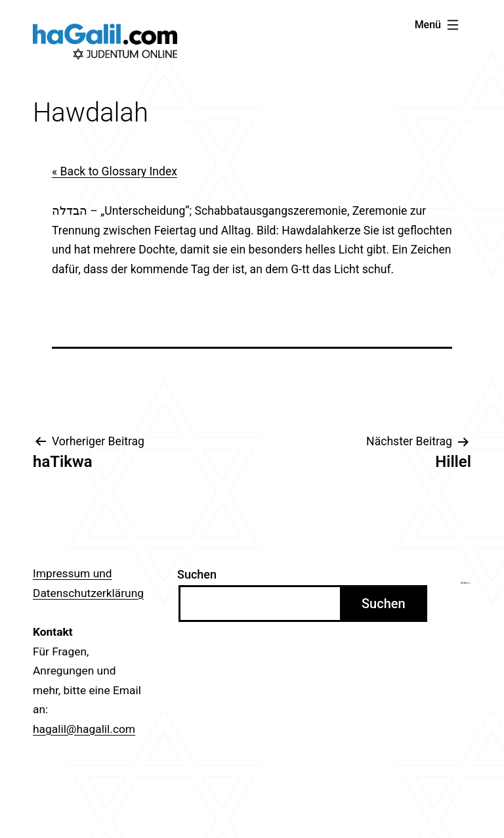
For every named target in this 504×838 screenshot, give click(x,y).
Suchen (197, 574)
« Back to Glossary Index (115, 171)
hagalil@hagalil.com (84, 729)
